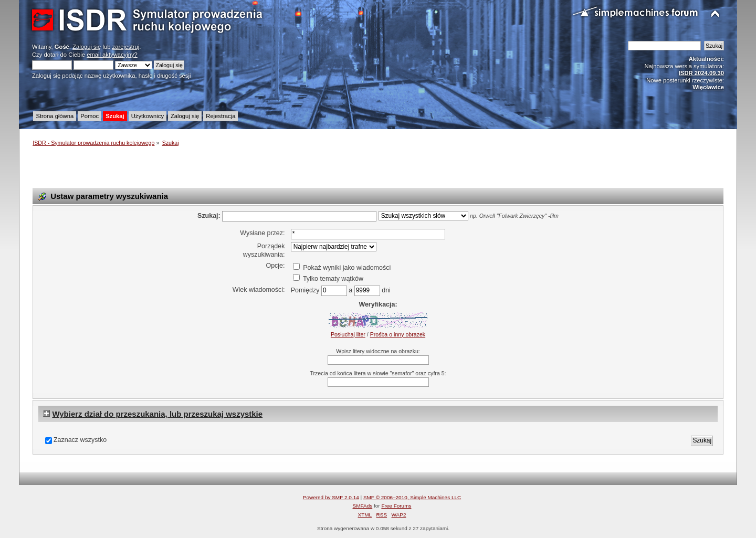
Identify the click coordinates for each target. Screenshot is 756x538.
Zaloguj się (87, 47)
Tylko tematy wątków (328, 279)
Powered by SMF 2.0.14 (331, 497)
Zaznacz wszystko (80, 440)
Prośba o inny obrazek (398, 334)
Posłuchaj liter (348, 334)
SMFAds (363, 506)
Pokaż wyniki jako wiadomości (342, 268)
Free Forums (396, 506)
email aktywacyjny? (112, 55)
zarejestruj (126, 47)
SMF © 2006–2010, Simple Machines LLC (412, 497)
